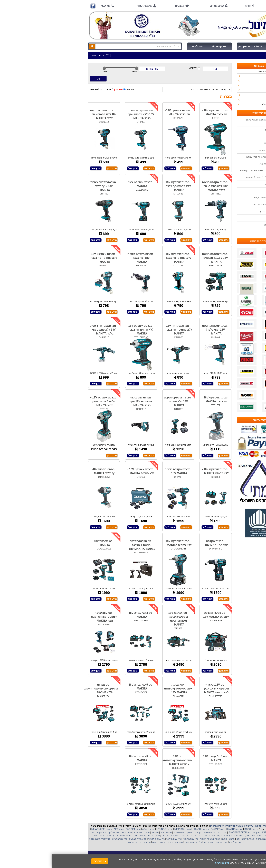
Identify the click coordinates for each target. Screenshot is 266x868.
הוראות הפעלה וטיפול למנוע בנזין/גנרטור (207, 170)
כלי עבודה (173, 90)
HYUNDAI (110, 829)
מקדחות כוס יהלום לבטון (164, 842)
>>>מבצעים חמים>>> (218, 71)
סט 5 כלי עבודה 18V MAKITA (89, 687)
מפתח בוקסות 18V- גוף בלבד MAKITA (52, 471)
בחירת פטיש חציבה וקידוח (214, 198)
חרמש (180, 839)
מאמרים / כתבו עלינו (217, 164)
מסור (96, 832)
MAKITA (143, 68)
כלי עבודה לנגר (122, 839)
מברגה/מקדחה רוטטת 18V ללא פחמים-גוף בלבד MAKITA (52, 330)
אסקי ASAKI (97, 829)
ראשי (222, 6)
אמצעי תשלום (220, 130)
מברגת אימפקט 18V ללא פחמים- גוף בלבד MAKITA (127, 258)
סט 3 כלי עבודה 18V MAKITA (89, 615)
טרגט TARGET (81, 829)
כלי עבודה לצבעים (86, 839)
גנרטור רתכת (134, 836)
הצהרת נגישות (220, 232)
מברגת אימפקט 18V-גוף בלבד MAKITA (126, 112)
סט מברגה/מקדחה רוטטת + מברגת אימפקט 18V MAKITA (90, 545)
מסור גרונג (75, 832)
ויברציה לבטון (184, 842)
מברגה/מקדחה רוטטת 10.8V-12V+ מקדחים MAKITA (163, 258)
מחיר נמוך (68, 89)
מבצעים (128, 6)
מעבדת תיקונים (165, 826)
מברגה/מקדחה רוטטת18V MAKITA (165, 543)
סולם (173, 839)
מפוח (208, 836)
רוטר (42, 832)
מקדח (104, 842)
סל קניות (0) (168, 46)
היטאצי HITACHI (149, 829)
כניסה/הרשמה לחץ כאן (199, 46)
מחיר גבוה (55, 89)
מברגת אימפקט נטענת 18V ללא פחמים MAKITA (126, 401)
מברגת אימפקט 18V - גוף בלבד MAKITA (163, 112)
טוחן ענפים (93, 842)
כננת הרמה (210, 839)
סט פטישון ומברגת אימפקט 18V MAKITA (165, 615)
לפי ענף (225, 100)
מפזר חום (187, 836)
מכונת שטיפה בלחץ (70, 836)
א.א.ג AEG (67, 829)
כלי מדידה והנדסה (142, 842)
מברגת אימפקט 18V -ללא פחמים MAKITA (164, 471)
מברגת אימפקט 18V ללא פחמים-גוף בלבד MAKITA (127, 186)
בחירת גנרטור (221, 191)
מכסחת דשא (196, 839)
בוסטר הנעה (87, 836)
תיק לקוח (146, 46)
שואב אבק (198, 836)
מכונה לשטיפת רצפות (158, 839)
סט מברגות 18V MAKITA (52, 543)
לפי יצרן (163, 90)
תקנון (224, 218)
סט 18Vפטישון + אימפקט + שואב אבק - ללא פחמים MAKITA (164, 689)
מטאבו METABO (131, 829)
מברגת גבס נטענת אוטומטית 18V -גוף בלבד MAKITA (89, 401)
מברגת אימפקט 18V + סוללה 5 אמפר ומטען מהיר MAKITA (51, 401)
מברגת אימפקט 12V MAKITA (89, 184)
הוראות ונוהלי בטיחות (217, 150)
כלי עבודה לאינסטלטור (48, 839)
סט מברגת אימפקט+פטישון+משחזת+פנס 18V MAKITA (49, 689)
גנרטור (145, 836)
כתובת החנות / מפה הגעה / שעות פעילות (211, 121)
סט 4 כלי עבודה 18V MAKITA (163, 758)
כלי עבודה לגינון (68, 839)
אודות (197, 6)
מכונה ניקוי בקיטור (50, 836)
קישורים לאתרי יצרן (218, 211)
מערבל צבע (174, 836)
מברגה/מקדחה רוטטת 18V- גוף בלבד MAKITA (89, 258)
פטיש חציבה (127, 832)
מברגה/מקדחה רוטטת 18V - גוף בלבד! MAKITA (163, 330)
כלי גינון (225, 85)
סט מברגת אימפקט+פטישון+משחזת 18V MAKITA (127, 689)
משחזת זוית (114, 832)
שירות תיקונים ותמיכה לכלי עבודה (211, 157)
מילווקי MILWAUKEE (50, 829)
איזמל (111, 842)
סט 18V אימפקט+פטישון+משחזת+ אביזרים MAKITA (126, 760)
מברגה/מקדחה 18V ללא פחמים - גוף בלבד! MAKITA (127, 330)
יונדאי (118, 829)
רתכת (124, 836)
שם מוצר (44, 89)
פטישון (138, 832)
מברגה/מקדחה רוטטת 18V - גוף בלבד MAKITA (52, 186)
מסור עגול (86, 832)
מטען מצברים (101, 836)
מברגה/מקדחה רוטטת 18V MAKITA (126, 471)
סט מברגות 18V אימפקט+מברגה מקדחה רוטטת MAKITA (126, 619)
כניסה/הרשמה (93, 6)
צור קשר (54, 6)
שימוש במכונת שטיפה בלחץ (214, 204)
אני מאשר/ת (48, 861)
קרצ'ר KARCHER (219, 832)
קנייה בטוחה (165, 6)
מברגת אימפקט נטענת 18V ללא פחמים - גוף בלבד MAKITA (52, 114)
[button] (259, 852)
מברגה (173, 832)
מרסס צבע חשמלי (158, 836)
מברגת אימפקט (160, 832)
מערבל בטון (81, 842)
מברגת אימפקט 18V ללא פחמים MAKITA (127, 543)
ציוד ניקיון (224, 81)
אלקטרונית (115, 836)
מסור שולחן (63, 832)
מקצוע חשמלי (219, 836)
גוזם (187, 839)
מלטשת (103, 832)
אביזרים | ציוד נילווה (219, 104)
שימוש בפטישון (220, 184)
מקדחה (147, 832)
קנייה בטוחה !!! (220, 143)
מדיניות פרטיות (220, 225)
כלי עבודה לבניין (138, 839)
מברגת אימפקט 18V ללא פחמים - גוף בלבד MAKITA (52, 258)
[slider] (53, 68)
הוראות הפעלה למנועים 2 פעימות (211, 177)
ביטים (119, 842)
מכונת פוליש (223, 839)
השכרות (224, 90)
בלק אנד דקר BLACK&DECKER (192, 832)
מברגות (143, 90)
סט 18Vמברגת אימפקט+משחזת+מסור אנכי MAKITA (52, 617)
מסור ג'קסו (50, 832)
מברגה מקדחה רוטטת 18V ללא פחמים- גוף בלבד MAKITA (163, 186)
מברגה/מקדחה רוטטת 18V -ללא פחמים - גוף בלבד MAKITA (89, 114)
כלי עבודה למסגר (104, 839)
